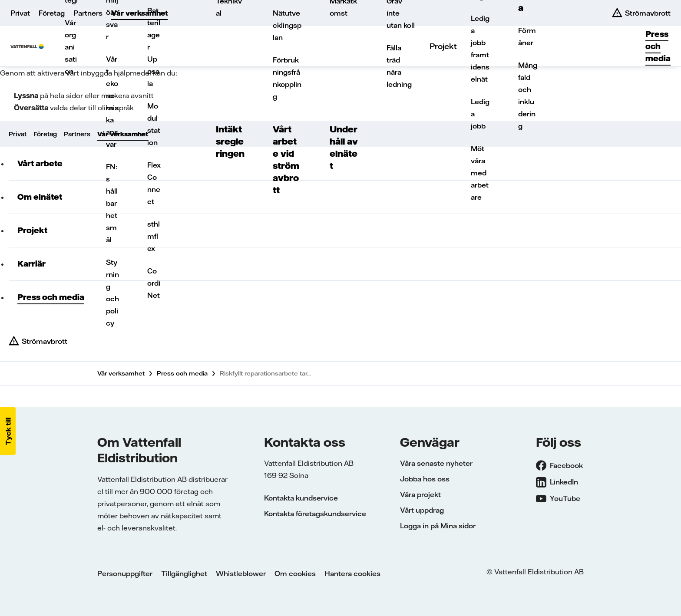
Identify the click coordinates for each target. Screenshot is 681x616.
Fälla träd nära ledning (399, 66)
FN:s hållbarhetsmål (112, 203)
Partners (88, 13)
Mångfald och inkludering (528, 96)
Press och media (658, 46)
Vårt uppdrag (422, 510)
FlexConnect (154, 183)
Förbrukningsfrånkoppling (287, 78)
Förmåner (527, 36)
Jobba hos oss (425, 479)
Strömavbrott (45, 341)
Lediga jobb (480, 114)
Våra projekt (420, 494)
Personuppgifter (125, 573)
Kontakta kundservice (301, 498)
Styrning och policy (112, 293)
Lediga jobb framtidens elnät (480, 49)
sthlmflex (154, 236)
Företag (52, 13)
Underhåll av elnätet (344, 147)
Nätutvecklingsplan (287, 25)
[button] (8, 431)
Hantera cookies (352, 573)
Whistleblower (241, 573)
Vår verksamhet (139, 13)
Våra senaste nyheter (436, 463)
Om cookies (295, 573)
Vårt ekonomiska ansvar (112, 102)
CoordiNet (154, 283)
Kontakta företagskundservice (315, 514)
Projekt (443, 46)
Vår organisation (71, 47)
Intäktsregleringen (230, 141)
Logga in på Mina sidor (438, 526)
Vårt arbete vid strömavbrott (286, 160)
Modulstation (154, 124)
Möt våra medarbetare (480, 173)
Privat (20, 13)
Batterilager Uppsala (154, 47)
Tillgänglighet (184, 573)
